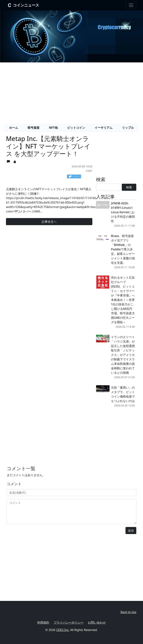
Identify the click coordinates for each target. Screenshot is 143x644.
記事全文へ (49, 222)
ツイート (75, 176)
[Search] (108, 187)
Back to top (128, 612)
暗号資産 (34, 128)
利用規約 (43, 622)
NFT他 (53, 128)
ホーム (14, 128)
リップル (128, 128)
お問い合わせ (97, 622)
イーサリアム (104, 128)
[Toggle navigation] (131, 5)
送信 (131, 531)
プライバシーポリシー (69, 622)
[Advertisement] (71, 91)
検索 (129, 187)
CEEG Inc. (63, 630)
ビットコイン (76, 128)
